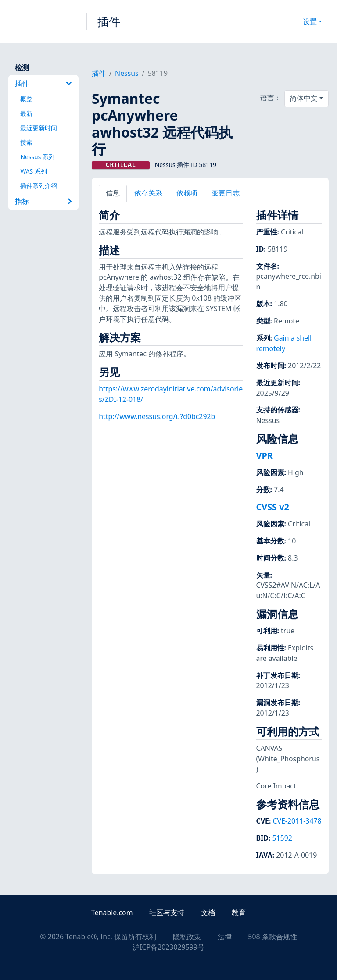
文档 (208, 913)
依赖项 (187, 193)
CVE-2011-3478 (297, 821)
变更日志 (226, 193)
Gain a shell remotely (284, 343)
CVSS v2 (273, 507)
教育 (239, 913)
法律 (225, 937)
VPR (265, 456)
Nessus (127, 73)
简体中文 (304, 98)
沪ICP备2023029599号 (168, 947)
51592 (282, 838)
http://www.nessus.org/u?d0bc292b (157, 416)
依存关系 (148, 193)
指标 (43, 201)
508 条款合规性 (272, 937)
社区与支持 (167, 913)
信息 (113, 193)
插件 (109, 21)
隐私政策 (187, 937)
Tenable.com (112, 913)
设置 (310, 21)
